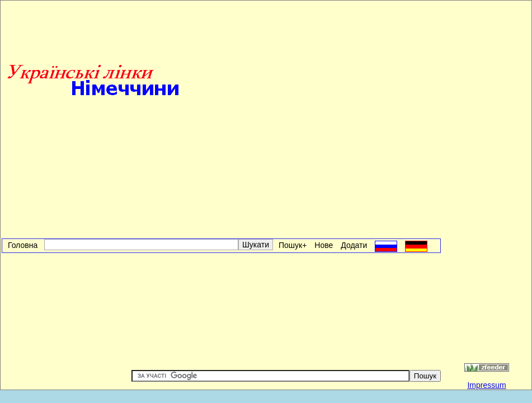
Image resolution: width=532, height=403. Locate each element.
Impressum (486, 385)
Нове (324, 245)
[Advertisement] (313, 81)
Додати (354, 245)
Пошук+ (293, 245)
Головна (25, 245)
